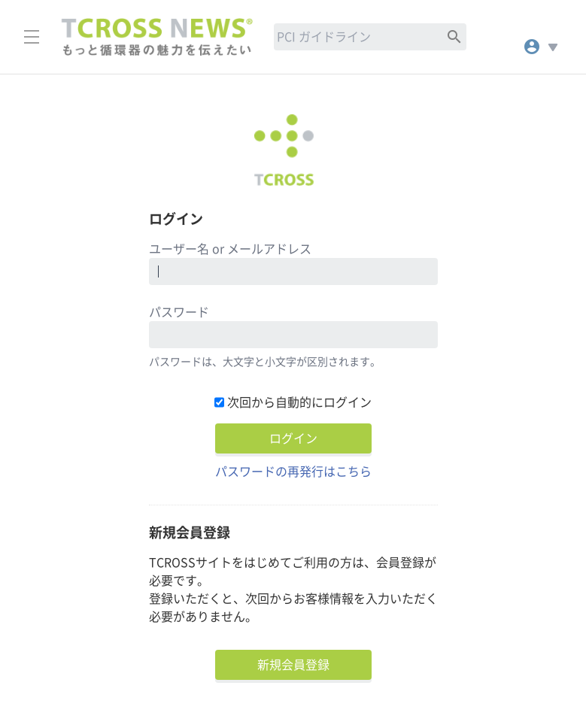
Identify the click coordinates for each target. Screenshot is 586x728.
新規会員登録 (293, 665)
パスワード (179, 312)
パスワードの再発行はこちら (293, 472)
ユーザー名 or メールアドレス (230, 249)
